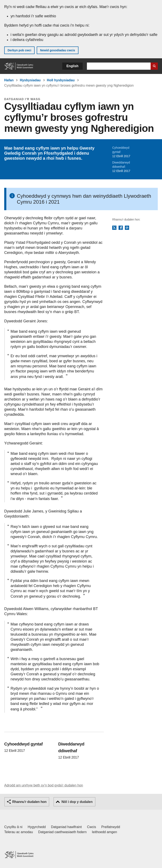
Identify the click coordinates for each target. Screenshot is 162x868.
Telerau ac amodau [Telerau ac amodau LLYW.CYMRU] (19, 832)
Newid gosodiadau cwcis (58, 50)
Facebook (121, 228)
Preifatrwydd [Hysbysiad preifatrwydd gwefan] (111, 827)
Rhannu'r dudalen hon (29, 802)
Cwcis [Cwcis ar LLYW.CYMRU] (92, 827)
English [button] (72, 66)
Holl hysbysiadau (61, 80)
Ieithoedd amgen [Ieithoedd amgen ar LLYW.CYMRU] (105, 832)
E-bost (127, 228)
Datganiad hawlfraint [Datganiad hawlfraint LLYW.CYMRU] (66, 827)
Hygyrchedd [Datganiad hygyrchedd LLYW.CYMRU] (37, 827)
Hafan (9, 80)
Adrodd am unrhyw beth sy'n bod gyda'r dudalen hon (44, 785)
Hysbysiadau (30, 80)
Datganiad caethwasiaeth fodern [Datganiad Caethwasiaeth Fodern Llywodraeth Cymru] (62, 832)
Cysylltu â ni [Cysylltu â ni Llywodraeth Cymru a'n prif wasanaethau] (13, 827)
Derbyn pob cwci (19, 50)
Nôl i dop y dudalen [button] (77, 802)
